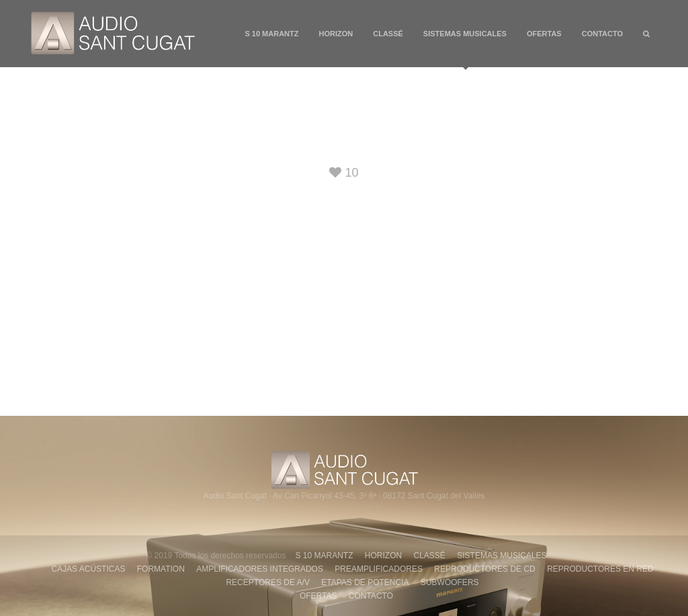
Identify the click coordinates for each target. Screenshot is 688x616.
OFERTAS (544, 34)
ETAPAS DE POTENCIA (365, 582)
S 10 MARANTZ (271, 34)
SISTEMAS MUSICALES (465, 48)
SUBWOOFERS (450, 582)
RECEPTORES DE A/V (267, 582)
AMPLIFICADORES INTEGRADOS (260, 569)
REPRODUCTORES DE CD (484, 569)
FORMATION (161, 569)
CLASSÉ (388, 34)
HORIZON (336, 34)
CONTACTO (602, 34)
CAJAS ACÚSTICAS (88, 569)
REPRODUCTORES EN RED (600, 569)
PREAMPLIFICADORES (379, 569)
